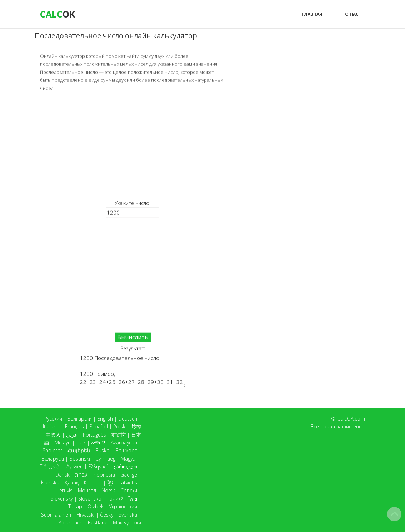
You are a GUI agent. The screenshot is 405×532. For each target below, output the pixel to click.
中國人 (53, 435)
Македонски (127, 523)
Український (123, 506)
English (105, 419)
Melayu (63, 442)
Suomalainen (56, 515)
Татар (75, 506)
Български (80, 419)
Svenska (128, 515)
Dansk (62, 475)
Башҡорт (126, 450)
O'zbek (96, 506)
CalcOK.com (351, 419)
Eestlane (98, 523)
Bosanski (80, 459)
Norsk (108, 490)
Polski (120, 426)
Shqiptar (52, 450)
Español (99, 426)
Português (94, 435)
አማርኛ (98, 442)
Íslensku (50, 483)
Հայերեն (79, 450)
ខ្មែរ (110, 483)
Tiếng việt (51, 466)
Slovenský (62, 499)
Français (74, 426)
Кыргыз (93, 483)
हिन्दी (136, 426)
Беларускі (53, 459)
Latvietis (128, 483)
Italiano (51, 426)
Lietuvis (64, 490)
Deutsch (128, 419)
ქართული (126, 466)
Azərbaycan (124, 442)
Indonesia (104, 475)
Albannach (71, 523)
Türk (81, 442)
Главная (312, 14)
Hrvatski (86, 515)
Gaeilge (129, 475)
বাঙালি (119, 435)
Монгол (87, 490)
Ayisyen (75, 466)
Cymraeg (105, 459)
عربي (72, 435)
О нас (352, 14)
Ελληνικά (98, 466)
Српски (129, 490)
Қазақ (72, 483)
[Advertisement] (132, 145)
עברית (81, 475)
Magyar (129, 459)
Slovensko (90, 499)
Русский (53, 419)
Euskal (103, 450)
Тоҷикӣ (115, 499)
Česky (107, 515)
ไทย (133, 499)
